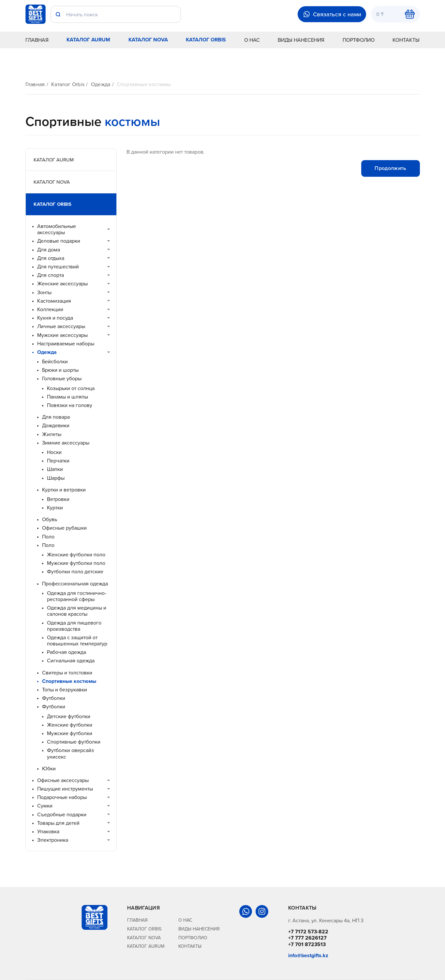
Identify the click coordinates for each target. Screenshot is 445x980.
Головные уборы (62, 378)
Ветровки (58, 499)
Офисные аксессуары (63, 780)
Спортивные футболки (74, 742)
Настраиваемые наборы (66, 344)
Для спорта (51, 275)
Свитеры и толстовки (67, 673)
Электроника (53, 840)
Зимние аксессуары (66, 443)
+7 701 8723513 (307, 944)
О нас (252, 40)
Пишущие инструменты (65, 789)
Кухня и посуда (55, 318)
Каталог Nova (148, 40)
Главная (37, 40)
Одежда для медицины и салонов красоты (77, 611)
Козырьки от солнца (71, 388)
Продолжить (390, 168)
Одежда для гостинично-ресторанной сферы (77, 596)
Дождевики (56, 425)
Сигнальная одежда (71, 661)
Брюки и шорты (60, 370)
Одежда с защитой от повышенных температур (77, 641)
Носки (54, 452)
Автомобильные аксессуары (57, 229)
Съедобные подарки (62, 814)
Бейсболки (55, 362)
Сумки (45, 806)
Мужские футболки (70, 733)
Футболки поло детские (75, 572)
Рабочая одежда (67, 652)
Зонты (44, 292)
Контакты (406, 40)
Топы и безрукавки (65, 690)
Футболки (54, 698)
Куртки (55, 508)
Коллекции (50, 309)
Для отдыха (51, 258)
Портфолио (359, 40)
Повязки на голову (70, 405)
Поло (48, 537)
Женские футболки (70, 725)
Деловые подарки (59, 241)
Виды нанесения (301, 40)
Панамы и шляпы (67, 397)
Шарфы (56, 478)
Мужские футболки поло (76, 563)
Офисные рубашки (64, 528)
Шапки (55, 469)
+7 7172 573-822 (308, 932)
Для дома (49, 250)
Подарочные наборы (62, 797)
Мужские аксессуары (62, 335)
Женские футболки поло (76, 555)
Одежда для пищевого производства (74, 626)
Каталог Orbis (206, 40)
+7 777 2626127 (307, 938)
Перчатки (58, 461)
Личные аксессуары (61, 326)
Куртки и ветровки (64, 490)
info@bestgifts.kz (308, 955)
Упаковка (48, 831)
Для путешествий (58, 267)
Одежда (101, 84)
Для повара (56, 417)
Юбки (49, 769)
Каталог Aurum (88, 40)
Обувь (50, 519)
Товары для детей (58, 823)
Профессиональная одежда (75, 584)
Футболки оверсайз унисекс (70, 753)
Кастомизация (54, 301)
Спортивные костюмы (144, 84)
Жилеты (52, 434)
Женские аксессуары (62, 284)
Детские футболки (69, 716)
